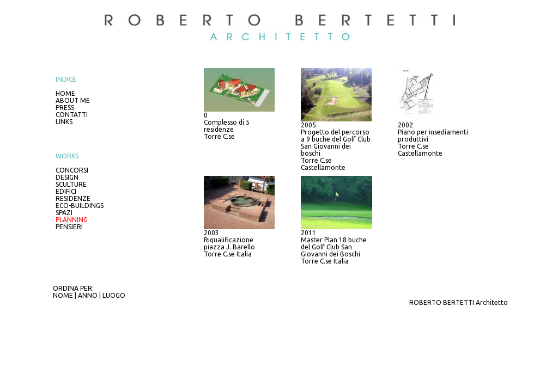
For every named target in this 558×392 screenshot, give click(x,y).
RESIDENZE (73, 198)
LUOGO (114, 295)
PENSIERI (69, 227)
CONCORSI (72, 170)
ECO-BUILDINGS (80, 206)
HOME (65, 93)
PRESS (65, 108)
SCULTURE (71, 184)
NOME (63, 295)
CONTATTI (72, 115)
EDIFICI (66, 191)
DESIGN (67, 177)
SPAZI (64, 213)
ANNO (88, 295)
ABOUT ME (73, 100)
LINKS (64, 122)
